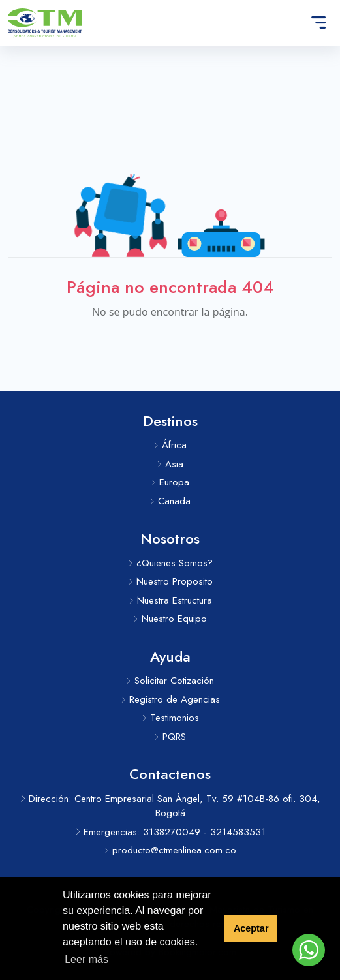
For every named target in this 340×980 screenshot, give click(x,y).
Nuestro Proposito (170, 581)
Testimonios (170, 718)
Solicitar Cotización (170, 681)
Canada (170, 501)
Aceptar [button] (251, 928)
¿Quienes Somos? (170, 563)
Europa (170, 482)
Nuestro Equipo (170, 619)
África (170, 445)
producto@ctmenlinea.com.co (170, 850)
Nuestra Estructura (170, 600)
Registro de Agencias (170, 699)
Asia (170, 464)
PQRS (170, 737)
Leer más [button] (86, 959)
